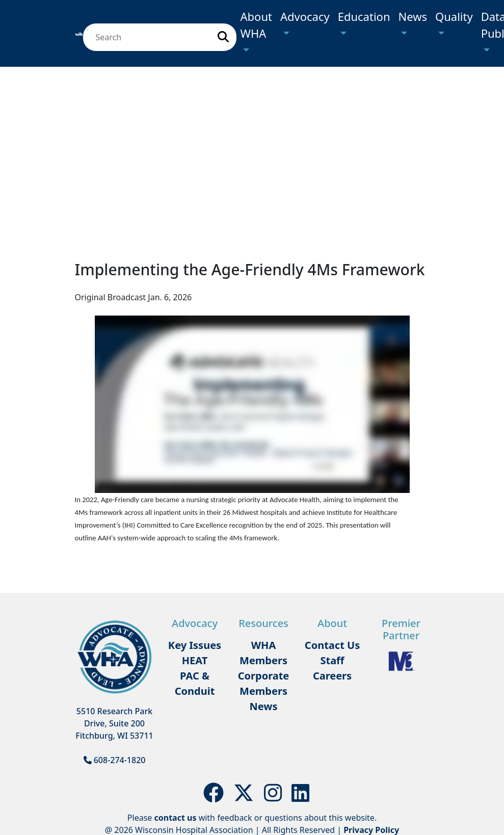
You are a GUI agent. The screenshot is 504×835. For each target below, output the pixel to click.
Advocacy (305, 16)
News (413, 16)
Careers (332, 676)
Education (364, 16)
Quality (454, 16)
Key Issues (195, 645)
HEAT (195, 660)
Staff (332, 660)
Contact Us (332, 645)
